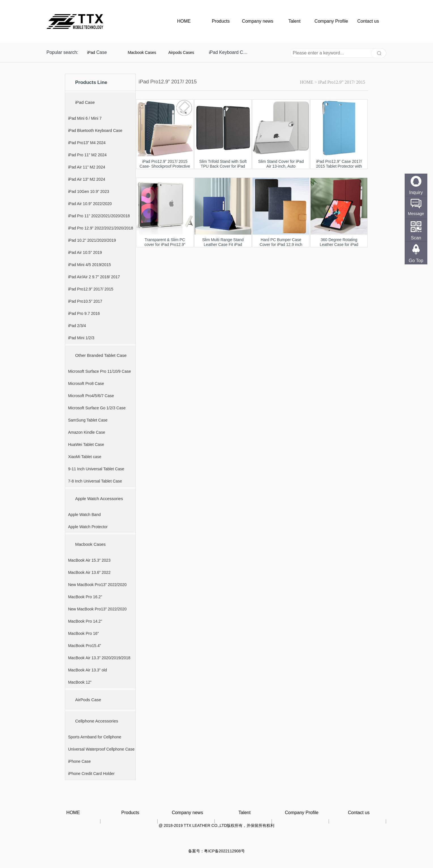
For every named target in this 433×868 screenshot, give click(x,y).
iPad (91, 52)
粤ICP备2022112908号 (224, 851)
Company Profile (331, 21)
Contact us (368, 21)
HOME (184, 21)
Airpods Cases (181, 52)
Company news (258, 21)
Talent (295, 21)
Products (221, 21)
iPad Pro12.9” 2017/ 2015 (342, 82)
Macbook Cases (142, 52)
